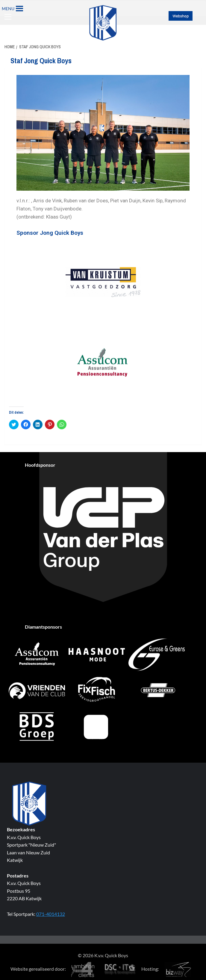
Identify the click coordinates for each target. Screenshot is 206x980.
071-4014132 (51, 914)
